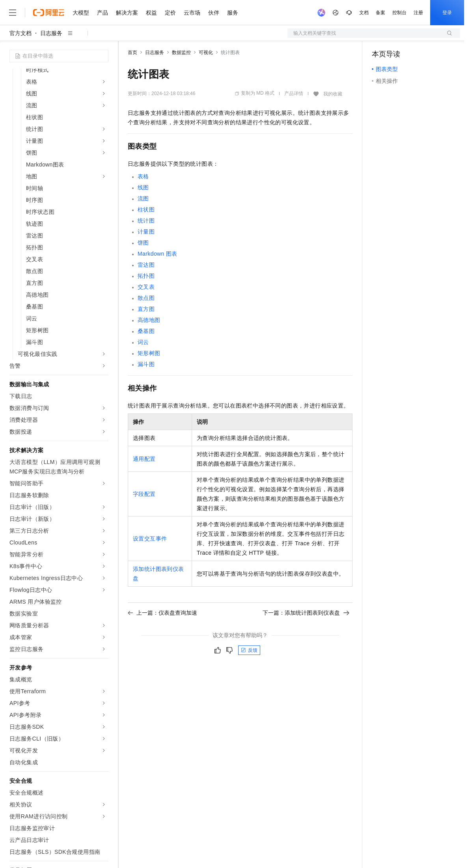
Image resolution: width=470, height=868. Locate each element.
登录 (447, 13)
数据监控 (181, 52)
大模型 (81, 13)
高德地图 (149, 320)
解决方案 (127, 13)
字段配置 (144, 494)
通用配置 (144, 459)
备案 (380, 13)
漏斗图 (146, 364)
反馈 (249, 650)
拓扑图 (146, 276)
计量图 (146, 232)
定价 (170, 13)
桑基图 (146, 331)
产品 (103, 13)
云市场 (192, 13)
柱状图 (146, 210)
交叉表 (146, 287)
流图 (143, 198)
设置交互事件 (150, 539)
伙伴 (214, 13)
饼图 (143, 243)
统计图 (146, 221)
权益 (151, 13)
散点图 (146, 298)
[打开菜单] (13, 13)
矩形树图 (149, 353)
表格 (143, 176)
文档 (364, 13)
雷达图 (146, 265)
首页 (132, 52)
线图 (143, 187)
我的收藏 (333, 94)
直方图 (146, 309)
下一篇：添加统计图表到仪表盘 (306, 613)
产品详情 (294, 94)
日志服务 (51, 33)
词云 (143, 342)
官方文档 (21, 33)
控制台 (399, 13)
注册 (418, 13)
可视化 (206, 52)
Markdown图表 (158, 254)
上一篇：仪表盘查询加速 (162, 613)
